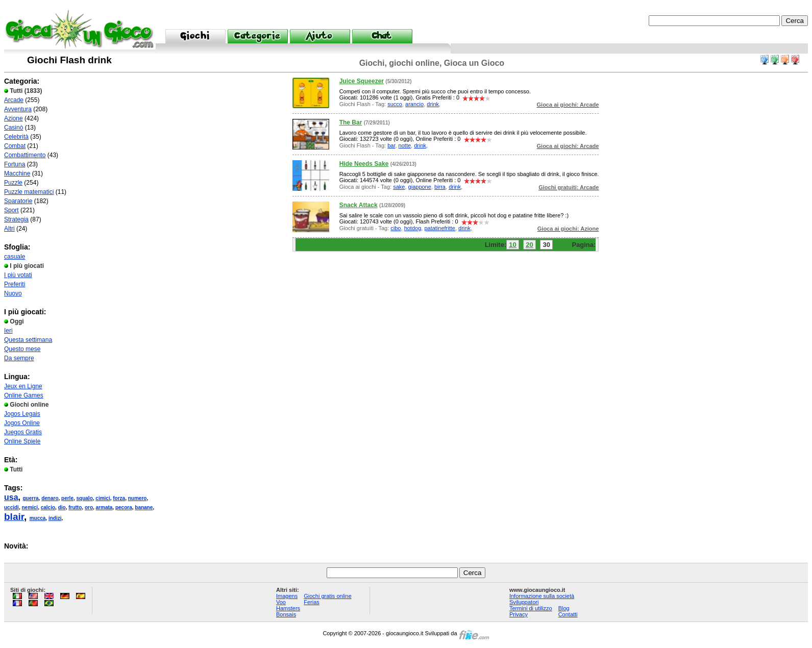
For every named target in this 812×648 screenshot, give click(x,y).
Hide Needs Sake (364, 164)
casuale (15, 257)
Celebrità (16, 137)
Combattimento (25, 155)
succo (395, 104)
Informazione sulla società (542, 596)
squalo (85, 498)
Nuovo (13, 293)
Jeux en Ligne (23, 386)
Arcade (14, 100)
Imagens (287, 596)
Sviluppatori (524, 602)
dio (62, 507)
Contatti (568, 614)
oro (89, 507)
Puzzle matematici (29, 192)
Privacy (519, 614)
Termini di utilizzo (531, 608)
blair (14, 517)
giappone (420, 187)
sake (399, 187)
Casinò (14, 128)
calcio (48, 507)
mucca (38, 518)
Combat (15, 146)
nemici (30, 507)
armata (104, 507)
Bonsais (286, 614)
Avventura (18, 109)
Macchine (17, 173)
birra (440, 187)
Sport (11, 210)
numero (138, 498)
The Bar (351, 122)
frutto (75, 507)
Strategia (16, 219)
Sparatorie (18, 201)
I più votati (18, 275)
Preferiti (15, 284)
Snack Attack (359, 205)
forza (119, 498)
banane (144, 507)
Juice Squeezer (362, 81)
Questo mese (22, 349)
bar (391, 145)
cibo (396, 228)
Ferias (312, 602)
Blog (564, 608)
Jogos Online (22, 423)
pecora (124, 507)
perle (67, 498)
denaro (50, 498)
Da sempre (19, 358)
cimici (103, 498)
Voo (281, 602)
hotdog (413, 228)
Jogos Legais (22, 414)
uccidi (11, 507)
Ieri (8, 331)
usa (11, 497)
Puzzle (13, 183)
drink (433, 104)
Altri (9, 229)
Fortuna (15, 164)
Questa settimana (28, 340)
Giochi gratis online (328, 596)
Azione (14, 118)
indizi (55, 518)
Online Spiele (22, 441)
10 (512, 245)
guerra (30, 498)
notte (405, 145)
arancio (414, 104)
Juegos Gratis (23, 432)
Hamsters (288, 608)
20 (529, 245)
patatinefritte (440, 228)
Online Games (24, 395)
